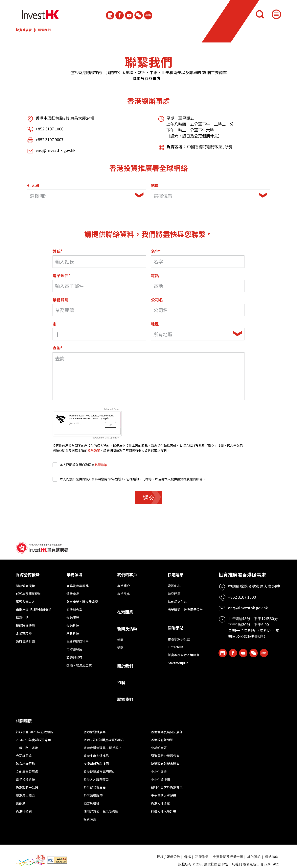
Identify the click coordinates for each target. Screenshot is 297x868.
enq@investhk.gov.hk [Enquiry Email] (248, 608)
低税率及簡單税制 (29, 594)
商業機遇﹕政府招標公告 (185, 610)
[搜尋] (260, 14)
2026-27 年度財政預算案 (33, 740)
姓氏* (57, 251)
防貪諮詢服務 (25, 764)
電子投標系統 (25, 779)
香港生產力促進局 (96, 756)
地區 (155, 185)
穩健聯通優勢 (25, 625)
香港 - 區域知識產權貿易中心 (104, 740)
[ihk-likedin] (110, 15)
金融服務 (73, 618)
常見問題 (174, 594)
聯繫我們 (125, 699)
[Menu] (276, 14)
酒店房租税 (91, 803)
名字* (156, 251)
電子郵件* (61, 275)
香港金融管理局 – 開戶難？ (103, 748)
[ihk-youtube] (129, 15)
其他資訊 (254, 857)
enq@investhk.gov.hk (55, 150)
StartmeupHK (178, 663)
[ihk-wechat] (139, 15)
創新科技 (73, 633)
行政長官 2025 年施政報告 (34, 732)
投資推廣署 (24, 30)
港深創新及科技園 (96, 764)
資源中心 (174, 586)
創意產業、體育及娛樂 (82, 602)
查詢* (57, 348)
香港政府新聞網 (162, 740)
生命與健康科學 (78, 641)
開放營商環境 (25, 586)
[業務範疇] (99, 310)
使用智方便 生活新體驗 (101, 811)
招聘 (121, 683)
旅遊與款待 (74, 657)
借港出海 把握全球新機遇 (34, 610)
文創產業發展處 (27, 772)
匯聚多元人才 (25, 602)
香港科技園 (24, 811)
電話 (155, 275)
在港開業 (125, 612)
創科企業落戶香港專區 (167, 787)
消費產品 (73, 594)
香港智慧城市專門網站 (99, 772)
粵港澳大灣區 (25, 795)
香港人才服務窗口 (96, 779)
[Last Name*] (99, 262)
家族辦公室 (74, 610)
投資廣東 (90, 819)
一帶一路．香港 (27, 748)
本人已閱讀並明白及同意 (80, 465)
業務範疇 (60, 300)
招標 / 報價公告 (168, 857)
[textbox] (81, 196)
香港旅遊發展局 (95, 732)
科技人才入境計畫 (164, 811)
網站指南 (272, 857)
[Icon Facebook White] (120, 15)
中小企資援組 (160, 779)
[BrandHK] (31, 860)
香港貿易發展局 (95, 787)
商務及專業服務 (78, 586)
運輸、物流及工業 (79, 665)
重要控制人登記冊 (164, 795)
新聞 (120, 640)
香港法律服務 (93, 795)
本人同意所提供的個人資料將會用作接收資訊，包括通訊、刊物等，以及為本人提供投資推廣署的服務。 (129, 479)
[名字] (198, 262)
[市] (99, 334)
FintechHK (175, 647)
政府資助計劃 (25, 641)
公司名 (157, 300)
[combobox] (87, 196)
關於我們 (125, 666)
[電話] (198, 286)
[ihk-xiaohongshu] (148, 15)
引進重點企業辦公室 (165, 756)
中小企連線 (159, 772)
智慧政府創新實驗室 (165, 764)
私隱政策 (94, 450)
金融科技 (73, 625)
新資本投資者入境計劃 (184, 655)
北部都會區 (159, 748)
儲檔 (188, 857)
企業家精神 (24, 633)
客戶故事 (124, 594)
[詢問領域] (149, 376)
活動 (120, 648)
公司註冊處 (24, 756)
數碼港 (21, 803)
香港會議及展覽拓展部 (167, 732)
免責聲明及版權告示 (228, 857)
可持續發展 (74, 649)
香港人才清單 (160, 803)
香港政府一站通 (27, 787)
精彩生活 (22, 618)
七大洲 (33, 185)
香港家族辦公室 (179, 639)
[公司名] (198, 310)
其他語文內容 (177, 602)
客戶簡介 (124, 586)
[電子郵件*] (99, 286)
